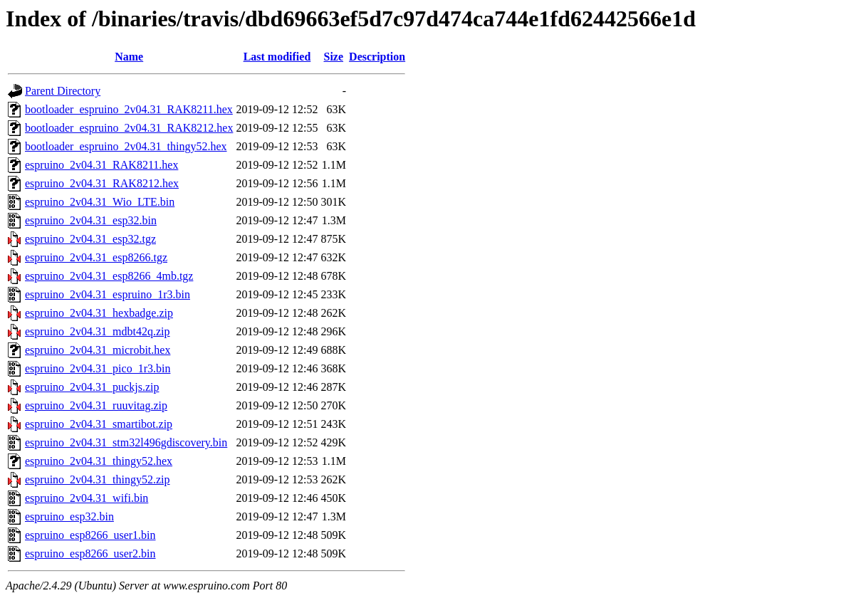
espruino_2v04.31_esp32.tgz (90, 239)
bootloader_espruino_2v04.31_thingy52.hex (126, 146)
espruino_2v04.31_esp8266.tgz (96, 257)
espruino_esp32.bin (69, 516)
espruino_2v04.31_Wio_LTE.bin (100, 202)
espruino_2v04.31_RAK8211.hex (101, 165)
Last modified (277, 57)
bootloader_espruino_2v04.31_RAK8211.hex (129, 109)
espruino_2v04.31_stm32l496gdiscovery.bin (126, 442)
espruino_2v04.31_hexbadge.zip (99, 313)
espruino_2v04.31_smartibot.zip (99, 424)
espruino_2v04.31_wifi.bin (87, 498)
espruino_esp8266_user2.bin (90, 554)
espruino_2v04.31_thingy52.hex (99, 461)
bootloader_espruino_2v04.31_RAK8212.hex (129, 128)
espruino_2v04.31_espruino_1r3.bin (108, 294)
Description (377, 57)
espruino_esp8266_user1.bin (90, 535)
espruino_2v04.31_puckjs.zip (92, 387)
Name (129, 57)
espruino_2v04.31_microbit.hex (98, 350)
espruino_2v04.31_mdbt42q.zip (98, 331)
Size (334, 57)
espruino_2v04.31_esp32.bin (91, 220)
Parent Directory (63, 91)
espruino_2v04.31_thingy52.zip (98, 479)
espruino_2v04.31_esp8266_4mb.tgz (109, 276)
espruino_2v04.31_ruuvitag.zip (96, 405)
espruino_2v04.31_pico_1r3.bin (98, 368)
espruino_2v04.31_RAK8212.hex (102, 183)
